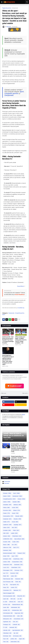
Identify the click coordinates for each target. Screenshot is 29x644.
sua (6, 573)
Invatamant (7, 519)
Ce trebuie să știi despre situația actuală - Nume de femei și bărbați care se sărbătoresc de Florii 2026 (14, 434)
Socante (7, 542)
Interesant (7, 483)
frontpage (7, 625)
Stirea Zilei (21, 596)
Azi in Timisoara (8, 582)
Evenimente (18, 565)
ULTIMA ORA (8, 539)
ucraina (14, 587)
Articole (12, 602)
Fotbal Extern (16, 567)
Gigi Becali (7, 622)
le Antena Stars (17, 610)
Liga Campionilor (18, 630)
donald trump (18, 559)
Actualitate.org (21, 308)
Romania (7, 493)
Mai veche (25, 393)
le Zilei (16, 542)
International (17, 496)
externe (7, 502)
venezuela (13, 627)
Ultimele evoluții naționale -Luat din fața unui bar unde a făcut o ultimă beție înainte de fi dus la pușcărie (19, 468)
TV (5, 627)
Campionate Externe (9, 616)
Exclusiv (7, 536)
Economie (7, 510)
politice (14, 639)
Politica (6, 508)
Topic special (14, 585)
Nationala (17, 590)
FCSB (18, 582)
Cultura (6, 528)
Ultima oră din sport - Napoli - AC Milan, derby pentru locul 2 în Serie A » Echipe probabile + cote (21, 340)
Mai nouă (4, 393)
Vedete (6, 522)
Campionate (15, 8)
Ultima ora (7, 547)
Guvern (15, 513)
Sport (22, 92)
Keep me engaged (9, 593)
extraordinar (7, 481)
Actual (6, 556)
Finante (6, 513)
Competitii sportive (11, 93)
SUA (15, 622)
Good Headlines (20, 295)
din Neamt (7, 559)
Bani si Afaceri (19, 539)
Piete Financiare (8, 579)
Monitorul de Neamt (9, 553)
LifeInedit (16, 625)
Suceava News (17, 562)
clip (16, 633)
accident (7, 610)
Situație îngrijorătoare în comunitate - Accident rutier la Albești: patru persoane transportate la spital (19, 459)
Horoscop (19, 570)
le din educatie (8, 613)
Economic (14, 573)
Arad (16, 547)
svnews (7, 562)
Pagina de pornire (7, 8)
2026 (6, 533)
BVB (13, 599)
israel (6, 599)
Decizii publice (8, 516)
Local (6, 567)
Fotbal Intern (17, 536)
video (20, 616)
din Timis (7, 605)
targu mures (19, 613)
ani (20, 599)
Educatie (19, 516)
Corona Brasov (18, 619)
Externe (7, 496)
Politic (16, 530)
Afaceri (17, 510)
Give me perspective (9, 596)
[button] (2, 2)
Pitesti (6, 576)
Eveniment (7, 550)
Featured (21, 553)
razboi (14, 576)
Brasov (6, 545)
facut (6, 639)
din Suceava (17, 636)
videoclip (7, 630)
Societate (7, 530)
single (22, 639)
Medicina (17, 505)
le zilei (15, 508)
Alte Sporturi (7, 619)
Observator (19, 579)
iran (14, 545)
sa (5, 602)
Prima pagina (8, 570)
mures (6, 607)
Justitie (14, 533)
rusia (20, 602)
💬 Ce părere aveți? (14, 386)
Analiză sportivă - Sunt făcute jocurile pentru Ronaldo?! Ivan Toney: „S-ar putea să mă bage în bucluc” (8, 340)
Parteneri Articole (17, 605)
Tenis (6, 642)
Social (15, 522)
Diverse (21, 499)
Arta (14, 528)
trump (6, 587)
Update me (7, 525)
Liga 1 (15, 556)
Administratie (15, 607)
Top (5, 585)
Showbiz (17, 519)
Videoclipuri (7, 633)
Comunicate (7, 590)
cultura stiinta (15, 642)
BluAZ (24, 415)
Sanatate (16, 502)
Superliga (18, 525)
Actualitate (7, 505)
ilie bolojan (7, 636)
